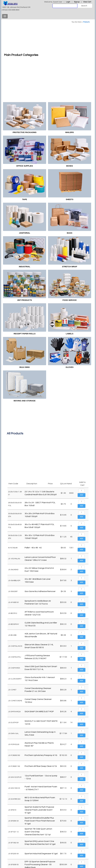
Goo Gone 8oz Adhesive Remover (40, 591)
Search (84, 6)
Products (86, 22)
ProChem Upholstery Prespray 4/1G (41, 755)
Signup (77, 2)
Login (68, 2)
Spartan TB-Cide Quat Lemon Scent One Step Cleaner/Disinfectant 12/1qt (38, 832)
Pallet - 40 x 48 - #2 (33, 548)
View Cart (87, 2)
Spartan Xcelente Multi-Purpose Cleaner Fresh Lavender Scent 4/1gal (39, 810)
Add (81, 495)
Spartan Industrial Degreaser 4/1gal (41, 854)
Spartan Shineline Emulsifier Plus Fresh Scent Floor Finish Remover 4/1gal (40, 821)
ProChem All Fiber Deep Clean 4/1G (41, 766)
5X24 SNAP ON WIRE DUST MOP (39, 712)
